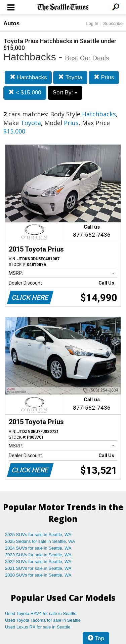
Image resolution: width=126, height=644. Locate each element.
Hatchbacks (28, 77)
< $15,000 (25, 93)
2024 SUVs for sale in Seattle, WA (38, 548)
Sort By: (65, 93)
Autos (11, 23)
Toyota (70, 77)
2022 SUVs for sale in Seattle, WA (38, 562)
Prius (104, 77)
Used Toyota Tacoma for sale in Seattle (43, 620)
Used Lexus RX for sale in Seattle (38, 627)
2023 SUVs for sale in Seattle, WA (38, 555)
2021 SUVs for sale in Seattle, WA (38, 568)
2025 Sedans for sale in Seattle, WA (40, 541)
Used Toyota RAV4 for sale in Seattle (41, 613)
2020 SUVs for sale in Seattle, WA (38, 575)
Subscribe (113, 23)
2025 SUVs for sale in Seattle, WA (38, 535)
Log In (92, 23)
